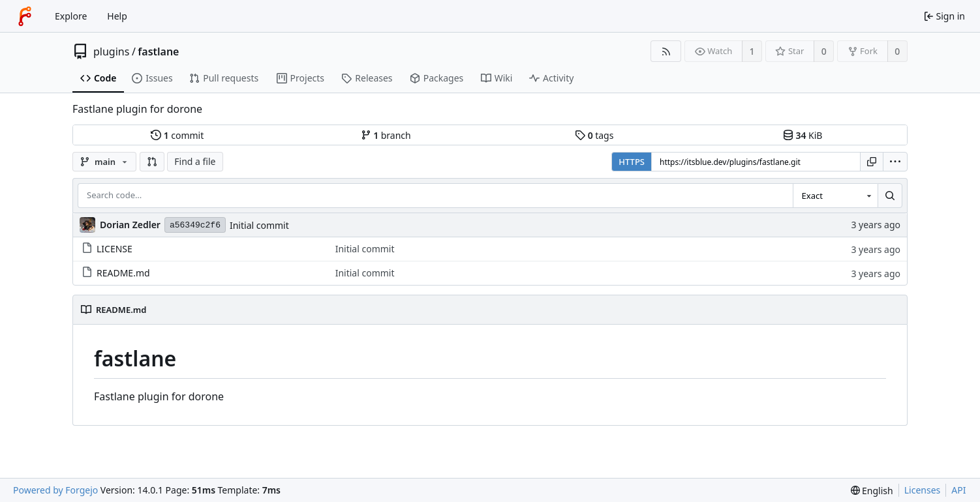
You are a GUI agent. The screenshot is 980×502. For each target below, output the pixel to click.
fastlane (158, 52)
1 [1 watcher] (752, 51)
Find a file (195, 161)
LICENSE (107, 249)
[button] (152, 162)
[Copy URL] (872, 162)
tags (594, 135)
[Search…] (890, 196)
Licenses (923, 490)
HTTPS (632, 162)
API (958, 490)
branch (386, 135)
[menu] (895, 162)
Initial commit (259, 225)
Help (117, 16)
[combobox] (835, 196)
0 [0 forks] (897, 51)
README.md (116, 273)
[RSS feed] (666, 51)
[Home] (25, 16)
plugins (111, 52)
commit (177, 135)
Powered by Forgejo (55, 490)
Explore (71, 16)
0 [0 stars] (824, 51)
